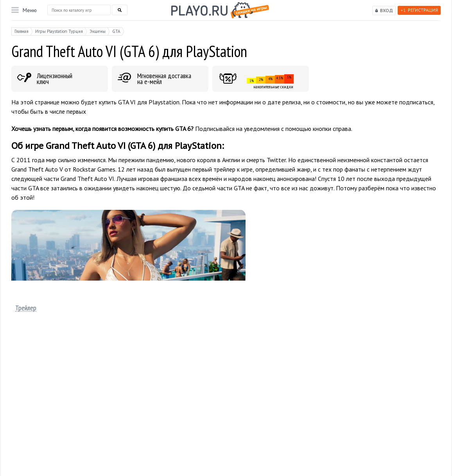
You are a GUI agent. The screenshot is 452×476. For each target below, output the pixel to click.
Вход (387, 10)
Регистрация (419, 10)
